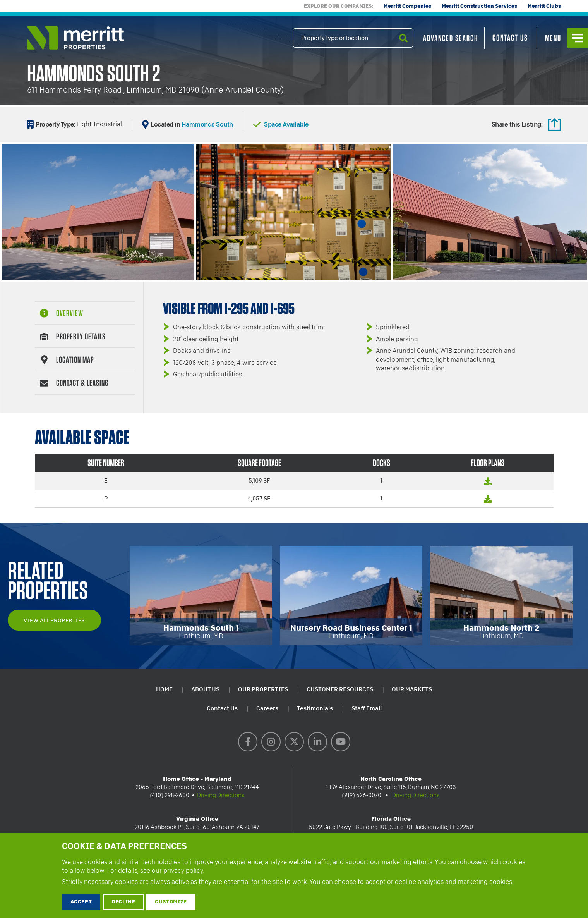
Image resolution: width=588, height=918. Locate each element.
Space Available (286, 124)
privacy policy (183, 871)
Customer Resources (340, 689)
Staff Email (367, 708)
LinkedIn (317, 742)
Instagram (271, 742)
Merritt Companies (407, 6)
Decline (123, 902)
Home (164, 689)
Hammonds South (207, 124)
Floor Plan (488, 485)
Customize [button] (171, 902)
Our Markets (412, 689)
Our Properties (263, 689)
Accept (81, 902)
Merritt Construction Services (479, 6)
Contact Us (510, 38)
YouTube (341, 742)
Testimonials (315, 708)
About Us (205, 689)
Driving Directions (221, 795)
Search (403, 47)
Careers (267, 708)
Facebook (248, 742)
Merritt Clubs (544, 6)
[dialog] (294, 875)
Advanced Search (451, 38)
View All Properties (54, 620)
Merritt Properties (75, 38)
